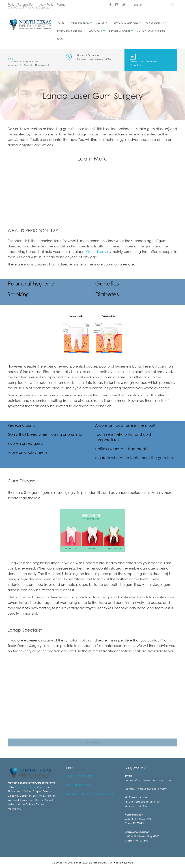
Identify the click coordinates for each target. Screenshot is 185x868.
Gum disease (97, 251)
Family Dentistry (155, 23)
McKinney (21, 787)
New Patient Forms (52, 5)
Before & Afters (120, 31)
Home (60, 23)
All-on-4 (102, 23)
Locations (95, 31)
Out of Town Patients (151, 31)
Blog (60, 39)
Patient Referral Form (22, 5)
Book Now (92, 742)
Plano (32, 787)
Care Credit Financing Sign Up (28, 7)
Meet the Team (80, 23)
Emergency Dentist (69, 31)
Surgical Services (126, 23)
